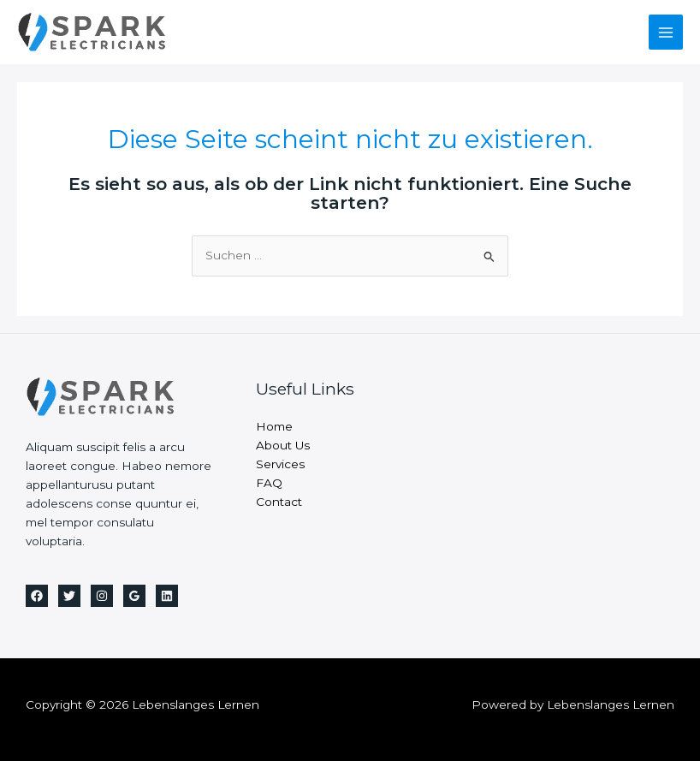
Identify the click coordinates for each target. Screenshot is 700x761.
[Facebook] (37, 596)
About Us (283, 445)
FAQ (269, 483)
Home (274, 426)
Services (280, 464)
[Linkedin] (167, 596)
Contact (279, 502)
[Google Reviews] (134, 596)
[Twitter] (69, 596)
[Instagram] (102, 596)
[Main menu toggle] (666, 32)
